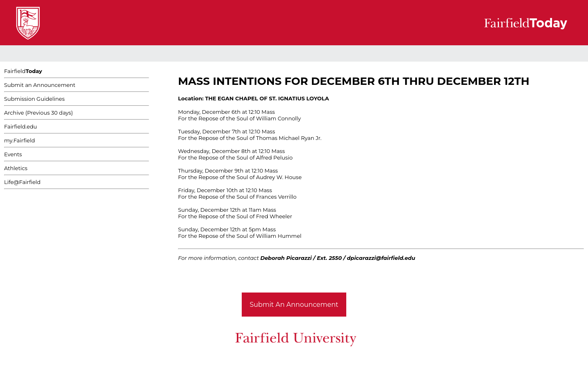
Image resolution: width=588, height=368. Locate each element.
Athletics (16, 168)
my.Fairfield (20, 140)
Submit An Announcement (294, 305)
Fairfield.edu (21, 126)
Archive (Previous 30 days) (38, 113)
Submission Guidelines (34, 99)
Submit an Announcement (40, 85)
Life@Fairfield (22, 182)
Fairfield (23, 71)
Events (13, 154)
